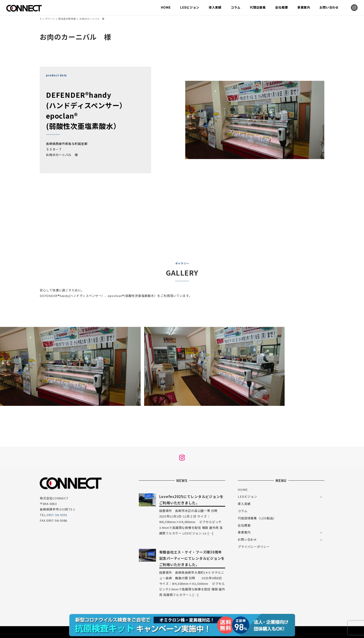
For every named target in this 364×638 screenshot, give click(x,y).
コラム (242, 511)
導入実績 (244, 504)
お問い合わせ (247, 539)
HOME (243, 490)
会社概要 (244, 525)
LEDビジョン (247, 496)
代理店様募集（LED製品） (257, 518)
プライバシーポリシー (254, 547)
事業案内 (244, 532)
